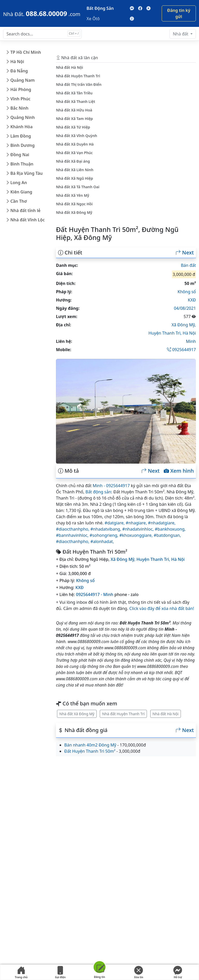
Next (185, 253)
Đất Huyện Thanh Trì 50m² (90, 751)
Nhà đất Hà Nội (166, 714)
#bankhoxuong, (170, 529)
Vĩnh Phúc (20, 99)
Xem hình (179, 471)
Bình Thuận (22, 164)
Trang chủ (21, 973)
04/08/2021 (185, 308)
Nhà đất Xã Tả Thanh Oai (78, 187)
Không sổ (187, 292)
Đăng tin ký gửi (179, 13)
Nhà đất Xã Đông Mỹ (77, 714)
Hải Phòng (21, 89)
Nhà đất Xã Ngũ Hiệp (74, 178)
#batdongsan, (167, 535)
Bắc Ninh (19, 108)
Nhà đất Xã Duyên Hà (75, 144)
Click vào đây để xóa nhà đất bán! (162, 608)
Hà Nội (17, 62)
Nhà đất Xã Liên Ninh (75, 170)
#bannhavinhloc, (73, 535)
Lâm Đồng (21, 136)
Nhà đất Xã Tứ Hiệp (73, 127)
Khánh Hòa (22, 127)
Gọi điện (60, 973)
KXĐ (192, 300)
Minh (191, 341)
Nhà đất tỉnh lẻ (25, 210)
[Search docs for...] (42, 34)
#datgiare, (115, 523)
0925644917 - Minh (95, 594)
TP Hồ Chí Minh (26, 52)
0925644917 (181, 350)
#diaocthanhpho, (73, 529)
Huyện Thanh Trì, (166, 333)
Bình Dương (23, 145)
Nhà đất (181, 34)
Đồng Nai (20, 155)
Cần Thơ (19, 201)
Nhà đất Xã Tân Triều (74, 93)
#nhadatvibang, (106, 529)
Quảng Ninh (23, 117)
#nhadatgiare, (162, 523)
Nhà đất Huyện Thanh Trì (123, 714)
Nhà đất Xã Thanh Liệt (76, 101)
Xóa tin (139, 973)
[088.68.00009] (42, 13)
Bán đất (188, 265)
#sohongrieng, (105, 535)
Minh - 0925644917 (111, 486)
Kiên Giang (21, 192)
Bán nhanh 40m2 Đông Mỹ (90, 745)
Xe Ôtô (93, 19)
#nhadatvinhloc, (139, 529)
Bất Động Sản (100, 8)
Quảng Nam (23, 80)
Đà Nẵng (19, 71)
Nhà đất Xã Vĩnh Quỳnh (77, 136)
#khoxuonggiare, (137, 535)
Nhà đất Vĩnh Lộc (27, 220)
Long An (19, 183)
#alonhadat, (102, 541)
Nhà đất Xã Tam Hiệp (74, 119)
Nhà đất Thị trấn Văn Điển (79, 84)
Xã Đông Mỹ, (184, 325)
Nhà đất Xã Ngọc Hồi (74, 204)
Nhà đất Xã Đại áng (73, 161)
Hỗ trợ (178, 973)
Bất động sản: (99, 492)
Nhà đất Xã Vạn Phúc (74, 153)
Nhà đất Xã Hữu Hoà (74, 110)
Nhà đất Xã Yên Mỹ (73, 195)
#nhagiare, (137, 523)
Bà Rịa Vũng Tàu (26, 173)
